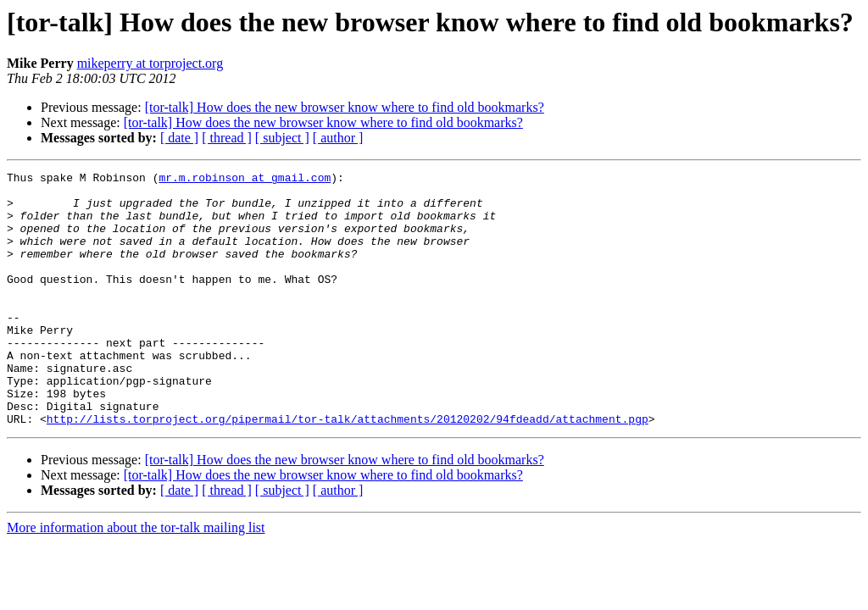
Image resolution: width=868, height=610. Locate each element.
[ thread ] (227, 138)
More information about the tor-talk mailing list (136, 578)
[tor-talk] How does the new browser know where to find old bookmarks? (345, 107)
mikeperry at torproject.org (150, 63)
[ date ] (179, 138)
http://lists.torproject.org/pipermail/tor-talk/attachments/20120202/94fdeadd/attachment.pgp (348, 469)
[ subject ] (282, 138)
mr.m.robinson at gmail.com (245, 180)
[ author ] (338, 138)
